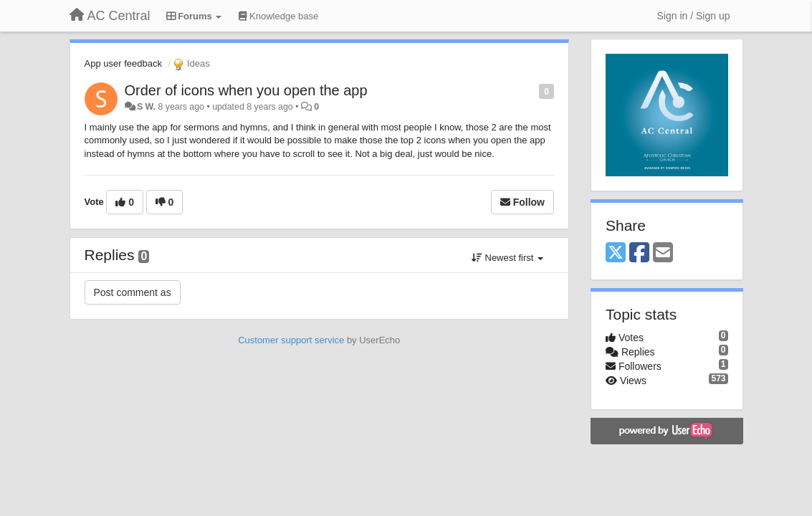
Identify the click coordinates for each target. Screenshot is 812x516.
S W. (146, 107)
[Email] (663, 253)
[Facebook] (639, 253)
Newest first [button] (507, 258)
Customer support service (291, 340)
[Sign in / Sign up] (694, 16)
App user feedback (123, 63)
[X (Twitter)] (616, 253)
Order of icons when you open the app (246, 90)
